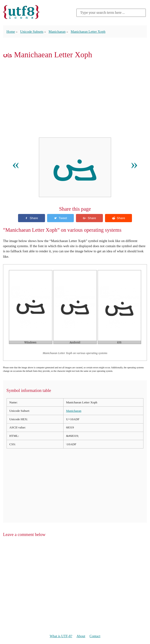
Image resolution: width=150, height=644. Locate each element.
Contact (95, 636)
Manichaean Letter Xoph (88, 32)
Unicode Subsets (32, 32)
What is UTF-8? (61, 636)
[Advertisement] (75, 100)
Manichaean (57, 32)
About (81, 636)
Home (11, 32)
